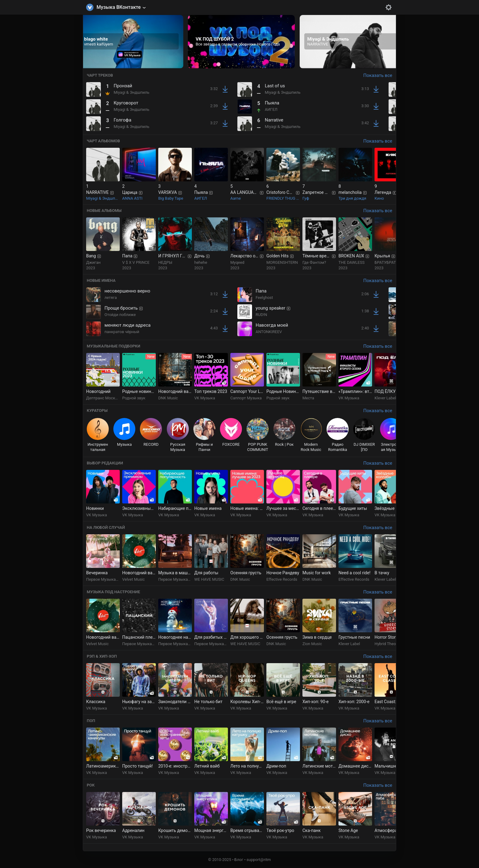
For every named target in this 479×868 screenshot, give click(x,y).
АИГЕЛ (271, 109)
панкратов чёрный (122, 332)
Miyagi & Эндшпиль (132, 92)
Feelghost (264, 298)
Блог (239, 860)
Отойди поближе (120, 315)
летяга (111, 298)
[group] (130, 42)
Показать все (378, 75)
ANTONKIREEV (269, 332)
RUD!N (261, 315)
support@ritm (259, 860)
